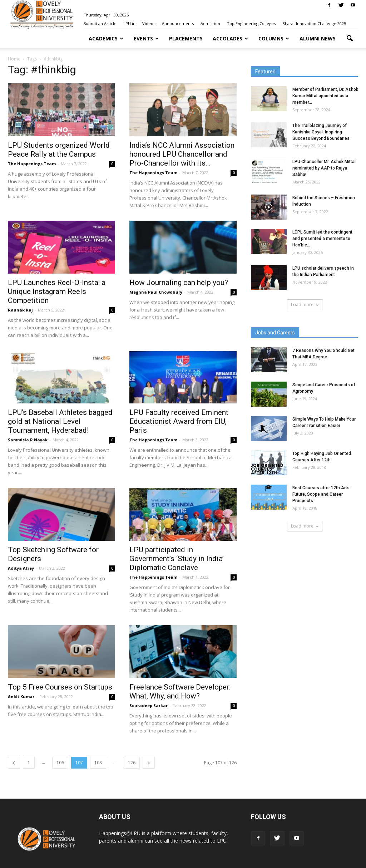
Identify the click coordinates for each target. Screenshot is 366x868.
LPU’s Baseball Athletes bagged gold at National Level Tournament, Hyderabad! (60, 421)
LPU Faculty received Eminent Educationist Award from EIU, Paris (179, 421)
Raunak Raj (20, 310)
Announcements (178, 23)
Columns (274, 38)
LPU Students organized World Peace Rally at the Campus (59, 150)
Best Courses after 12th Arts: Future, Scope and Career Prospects (322, 494)
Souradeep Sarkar (149, 705)
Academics (106, 38)
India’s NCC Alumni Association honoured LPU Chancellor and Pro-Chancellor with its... (182, 154)
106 (60, 763)
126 (132, 763)
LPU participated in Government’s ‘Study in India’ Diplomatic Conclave (177, 559)
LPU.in (129, 23)
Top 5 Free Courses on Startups (60, 687)
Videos (149, 23)
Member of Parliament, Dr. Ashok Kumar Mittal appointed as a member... (325, 96)
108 (98, 763)
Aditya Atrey (21, 568)
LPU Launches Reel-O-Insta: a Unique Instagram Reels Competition (57, 291)
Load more (305, 305)
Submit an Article (100, 23)
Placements (186, 38)
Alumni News (318, 38)
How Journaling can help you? (179, 283)
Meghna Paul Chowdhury (156, 292)
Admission (210, 23)
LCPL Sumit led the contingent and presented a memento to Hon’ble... (322, 239)
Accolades (230, 38)
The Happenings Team (32, 164)
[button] (350, 39)
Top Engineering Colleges (251, 23)
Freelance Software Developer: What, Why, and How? (180, 692)
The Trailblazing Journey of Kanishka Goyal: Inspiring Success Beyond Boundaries (321, 132)
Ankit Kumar (21, 697)
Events (146, 38)
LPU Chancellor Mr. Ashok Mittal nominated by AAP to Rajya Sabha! (324, 168)
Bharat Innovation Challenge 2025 (314, 23)
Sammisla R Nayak (28, 440)
